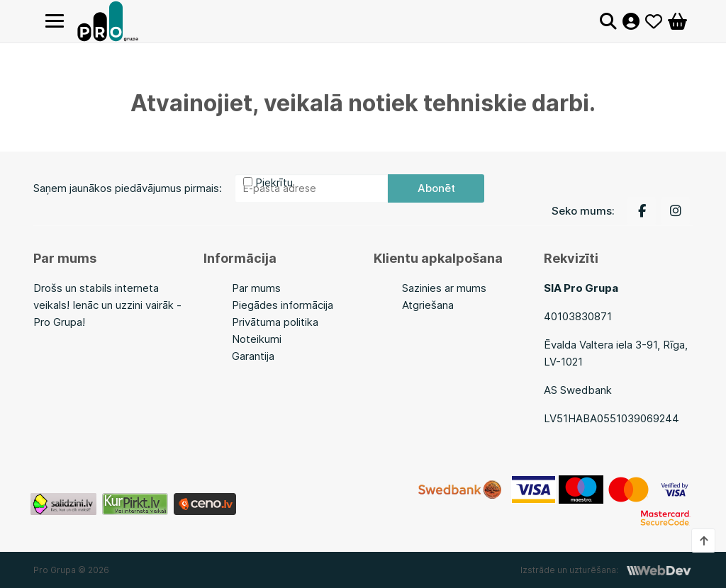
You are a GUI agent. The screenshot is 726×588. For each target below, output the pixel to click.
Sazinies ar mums (444, 288)
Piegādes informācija (283, 305)
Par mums (256, 288)
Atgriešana (428, 305)
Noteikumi (257, 339)
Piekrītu (274, 182)
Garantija (253, 356)
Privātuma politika (275, 322)
